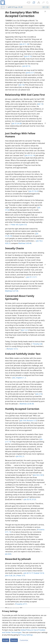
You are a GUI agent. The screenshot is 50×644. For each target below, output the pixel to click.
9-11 (35, 277)
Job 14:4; (23, 421)
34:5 (42, 475)
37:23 (34, 499)
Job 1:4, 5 (25, 330)
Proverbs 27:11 (21, 604)
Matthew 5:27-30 (12, 291)
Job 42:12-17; (29, 573)
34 (28, 44)
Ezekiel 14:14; (39, 573)
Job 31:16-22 (34, 191)
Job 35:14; (28, 499)
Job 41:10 (28, 56)
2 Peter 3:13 (20, 576)
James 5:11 (30, 73)
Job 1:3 (40, 104)
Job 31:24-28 (17, 123)
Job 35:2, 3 (20, 456)
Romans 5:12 (32, 421)
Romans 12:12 (12, 349)
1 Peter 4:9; (14, 225)
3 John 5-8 (23, 225)
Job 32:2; (37, 475)
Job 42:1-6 (26, 66)
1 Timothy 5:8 (37, 344)
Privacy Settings (27, 635)
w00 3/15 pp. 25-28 (14, 7)
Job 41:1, (23, 44)
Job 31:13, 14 (30, 155)
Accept (6, 640)
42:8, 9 (8, 243)
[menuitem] (3, 3)
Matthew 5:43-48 (25, 243)
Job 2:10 (39, 394)
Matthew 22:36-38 (27, 404)
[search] (47, 3)
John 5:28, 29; (10, 576)
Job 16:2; (39, 241)
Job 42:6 (8, 554)
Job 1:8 (22, 85)
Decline (14, 640)
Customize (24, 640)
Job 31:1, (30, 277)
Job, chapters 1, (19, 378)
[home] (3, 3)
